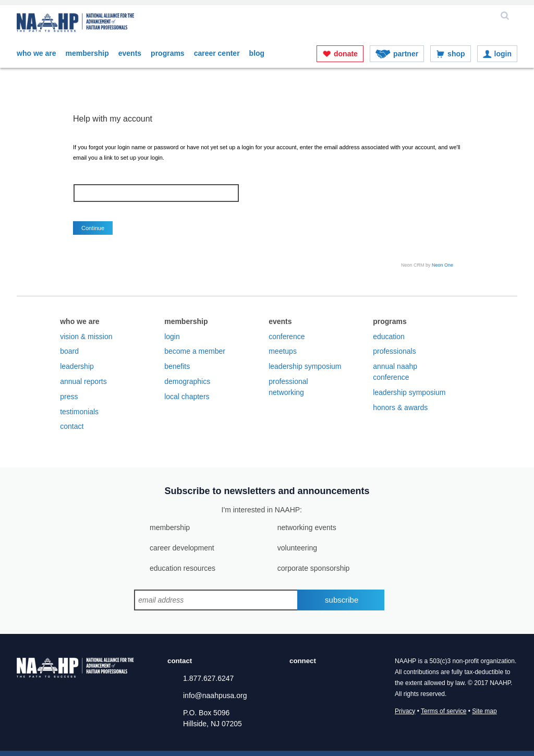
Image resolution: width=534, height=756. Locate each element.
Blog (257, 53)
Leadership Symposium (305, 366)
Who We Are (36, 53)
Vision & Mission (86, 337)
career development (182, 548)
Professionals (395, 351)
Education (389, 337)
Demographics (187, 381)
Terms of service (444, 711)
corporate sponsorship (314, 568)
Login (503, 54)
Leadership (77, 366)
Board (69, 351)
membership (170, 527)
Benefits (177, 366)
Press (69, 397)
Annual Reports (83, 381)
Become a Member (195, 351)
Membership (87, 53)
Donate (346, 54)
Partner (406, 54)
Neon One (442, 265)
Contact (72, 426)
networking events (307, 527)
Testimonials (79, 412)
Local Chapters (187, 397)
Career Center (217, 53)
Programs (168, 53)
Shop (456, 54)
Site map (484, 711)
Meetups (283, 351)
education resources (183, 568)
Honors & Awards (400, 407)
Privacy (405, 711)
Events (130, 53)
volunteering (297, 548)
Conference (287, 337)
